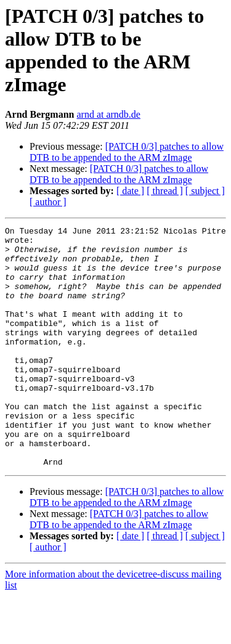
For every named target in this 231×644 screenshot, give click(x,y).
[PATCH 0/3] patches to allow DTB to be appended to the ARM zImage (127, 152)
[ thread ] (165, 191)
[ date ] (130, 191)
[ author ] (48, 202)
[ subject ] (205, 191)
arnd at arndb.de (108, 114)
